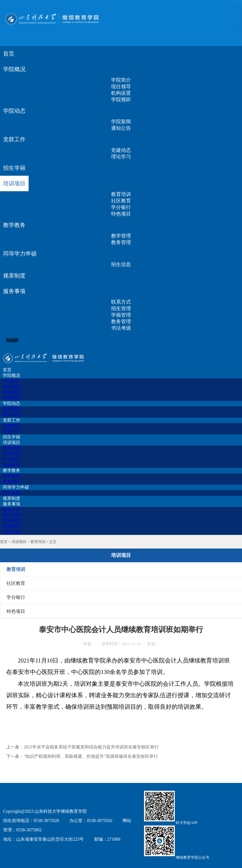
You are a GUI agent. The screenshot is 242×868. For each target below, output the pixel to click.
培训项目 (19, 542)
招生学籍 (14, 168)
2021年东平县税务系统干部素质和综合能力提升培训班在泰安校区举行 (91, 747)
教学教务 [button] (14, 225)
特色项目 (121, 214)
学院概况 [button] (14, 69)
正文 (53, 542)
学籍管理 (121, 315)
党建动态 (121, 150)
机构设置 (121, 93)
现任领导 (121, 86)
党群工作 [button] (14, 139)
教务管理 (121, 242)
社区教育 (121, 201)
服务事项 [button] (14, 291)
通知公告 (121, 128)
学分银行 (121, 207)
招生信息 (121, 264)
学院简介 (121, 80)
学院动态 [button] (14, 111)
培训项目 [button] (14, 183)
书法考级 (121, 328)
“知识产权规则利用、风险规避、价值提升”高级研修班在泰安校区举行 (91, 756)
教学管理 (121, 236)
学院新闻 (121, 122)
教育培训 (121, 194)
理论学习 (121, 157)
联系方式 (121, 302)
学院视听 (121, 99)
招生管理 (121, 308)
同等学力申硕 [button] (20, 254)
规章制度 (14, 276)
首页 (9, 54)
